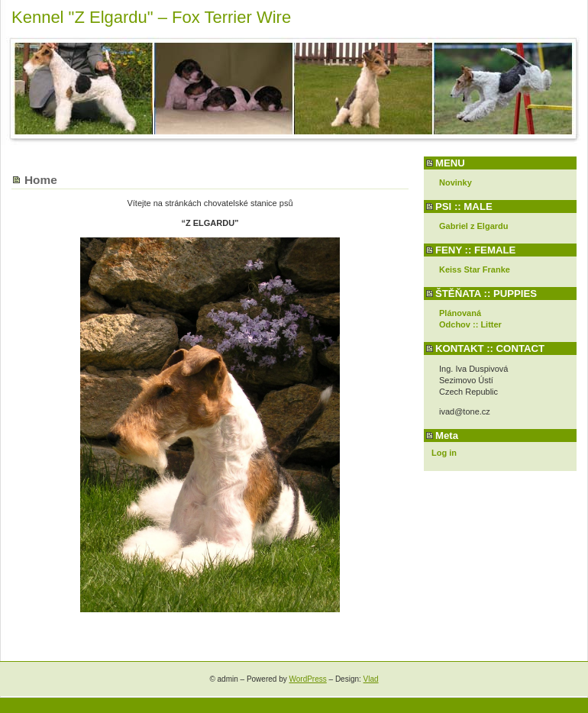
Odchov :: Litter (470, 324)
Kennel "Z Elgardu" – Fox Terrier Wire (151, 17)
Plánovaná (460, 313)
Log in (444, 453)
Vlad (371, 679)
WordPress (307, 679)
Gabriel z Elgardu (473, 226)
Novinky (456, 182)
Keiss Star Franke (475, 269)
